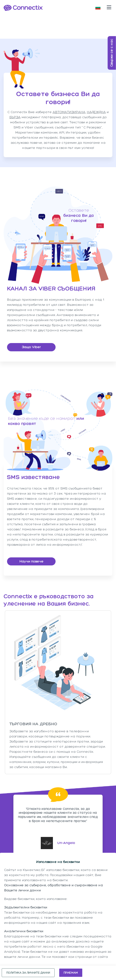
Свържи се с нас (112, 53)
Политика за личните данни (28, 973)
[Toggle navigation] (109, 8)
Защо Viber (31, 347)
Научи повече (31, 561)
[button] (98, 8)
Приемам (71, 973)
